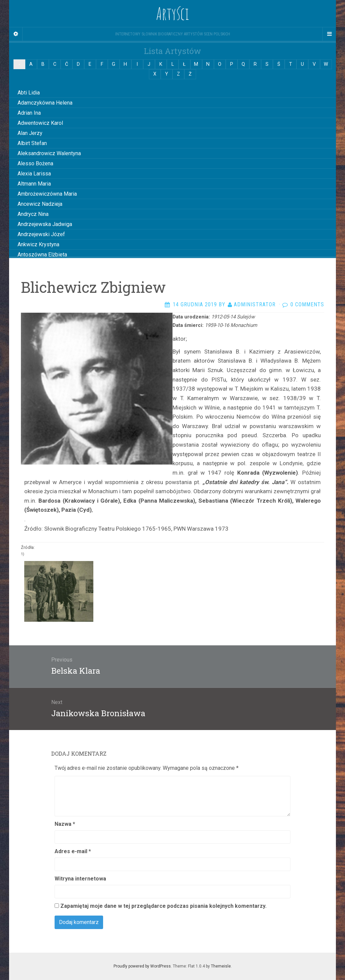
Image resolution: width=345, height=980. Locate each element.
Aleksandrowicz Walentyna (49, 153)
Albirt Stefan (32, 143)
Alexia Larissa (34, 174)
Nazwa (65, 824)
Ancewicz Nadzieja (40, 204)
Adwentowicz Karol (40, 123)
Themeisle (221, 966)
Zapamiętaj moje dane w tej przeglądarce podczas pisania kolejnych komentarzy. (163, 906)
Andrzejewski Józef (41, 234)
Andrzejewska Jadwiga (45, 224)
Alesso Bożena (35, 163)
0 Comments (307, 304)
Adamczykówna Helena (45, 103)
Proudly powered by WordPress (142, 966)
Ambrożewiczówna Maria (47, 194)
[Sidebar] (16, 34)
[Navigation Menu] (329, 34)
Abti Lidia (29, 93)
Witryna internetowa (80, 879)
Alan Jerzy (30, 133)
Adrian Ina (29, 113)
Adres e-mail (73, 851)
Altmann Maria (34, 184)
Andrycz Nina (33, 214)
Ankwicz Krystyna (38, 244)
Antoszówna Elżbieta (42, 255)
